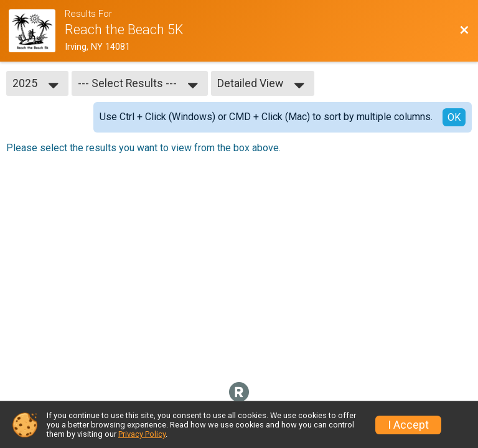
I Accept (408, 425)
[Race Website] (37, 31)
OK (454, 117)
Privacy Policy (142, 434)
